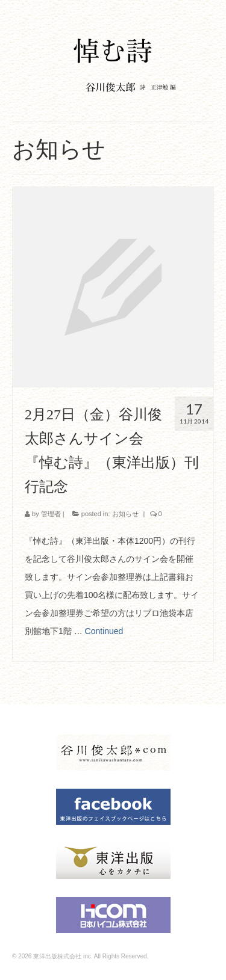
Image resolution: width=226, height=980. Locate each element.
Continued (104, 631)
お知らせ (125, 514)
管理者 (51, 514)
